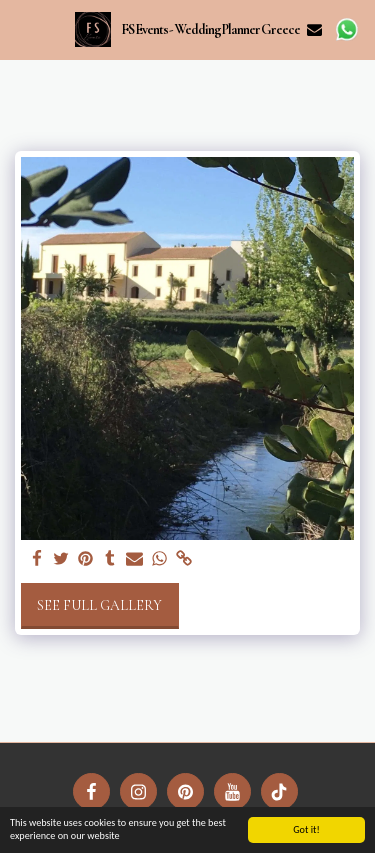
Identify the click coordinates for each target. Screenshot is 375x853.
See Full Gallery (99, 605)
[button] (22, 29)
